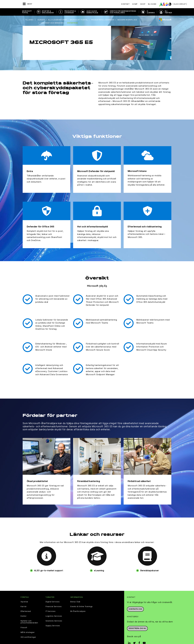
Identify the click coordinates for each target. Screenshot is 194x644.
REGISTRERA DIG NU (137, 628)
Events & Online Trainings (82, 607)
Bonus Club (75, 602)
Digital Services (53, 602)
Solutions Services (54, 621)
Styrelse (24, 602)
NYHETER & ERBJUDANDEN (48, 12)
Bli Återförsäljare (78, 611)
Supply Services (53, 626)
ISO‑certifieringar (28, 637)
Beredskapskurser (150, 571)
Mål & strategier (28, 632)
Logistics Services (54, 616)
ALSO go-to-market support (49, 571)
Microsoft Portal (27, 12)
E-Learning (151, 12)
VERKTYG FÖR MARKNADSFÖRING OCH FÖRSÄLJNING (123, 12)
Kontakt (125, 4)
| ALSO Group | (180, 4)
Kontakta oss (135, 609)
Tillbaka (29, 20)
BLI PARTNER (168, 12)
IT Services (51, 611)
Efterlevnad (26, 611)
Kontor (24, 616)
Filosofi (24, 628)
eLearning (99, 571)
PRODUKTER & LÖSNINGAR (70, 12)
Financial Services (54, 607)
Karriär (24, 607)
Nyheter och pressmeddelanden (29, 622)
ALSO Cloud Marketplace (92, 12)
